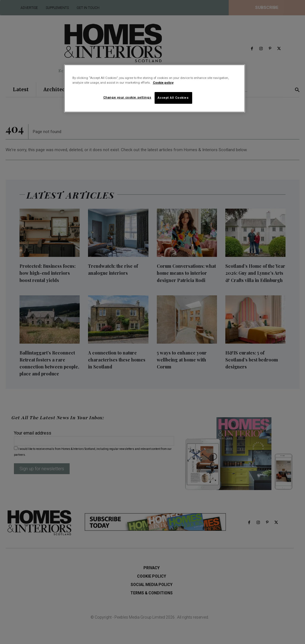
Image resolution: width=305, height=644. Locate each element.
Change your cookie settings (127, 97)
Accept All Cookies (173, 98)
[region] (155, 88)
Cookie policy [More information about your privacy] (163, 83)
